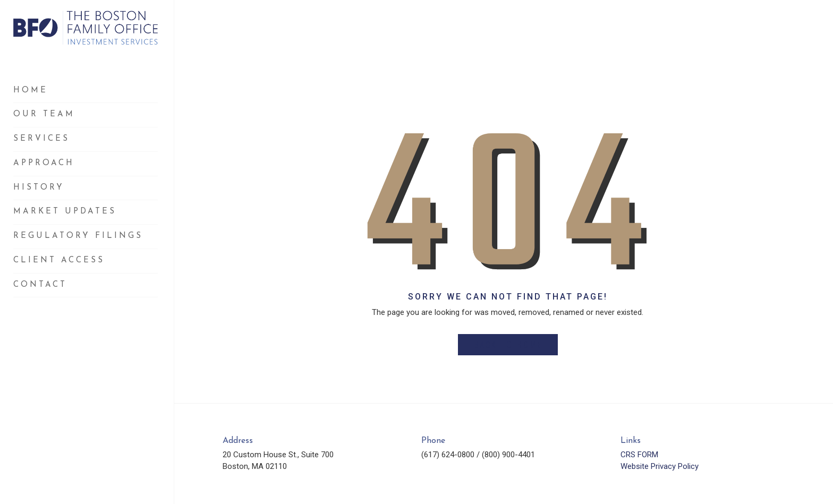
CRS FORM (639, 455)
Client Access (59, 260)
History (39, 188)
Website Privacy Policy (660, 466)
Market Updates (65, 212)
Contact (40, 285)
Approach (44, 163)
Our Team (44, 114)
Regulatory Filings (78, 236)
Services (41, 139)
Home (31, 91)
